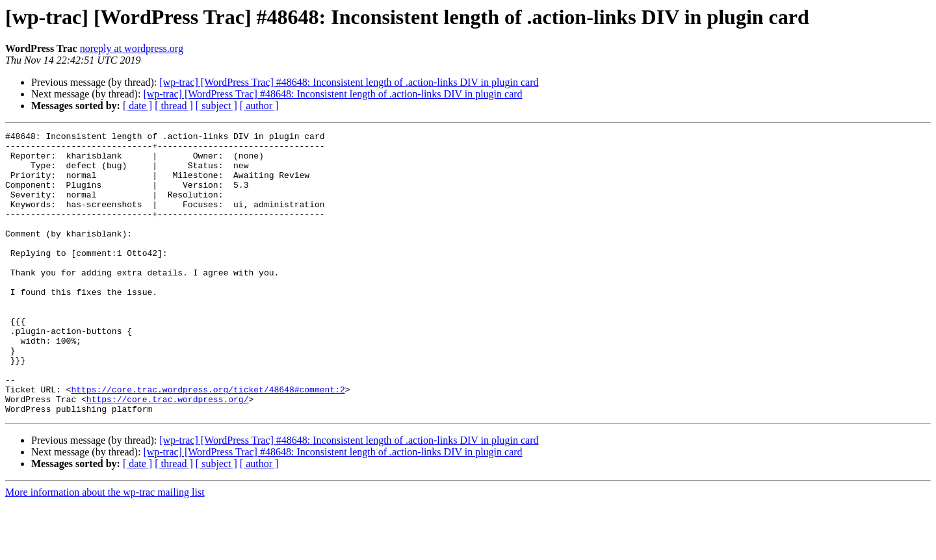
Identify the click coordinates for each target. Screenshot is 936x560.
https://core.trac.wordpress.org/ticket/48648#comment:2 (208, 442)
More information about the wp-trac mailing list (105, 549)
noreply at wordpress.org (132, 48)
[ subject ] (216, 106)
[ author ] (259, 106)
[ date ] (137, 106)
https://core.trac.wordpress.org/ (168, 453)
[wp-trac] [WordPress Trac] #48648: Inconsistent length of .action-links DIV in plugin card (349, 82)
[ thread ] (174, 106)
